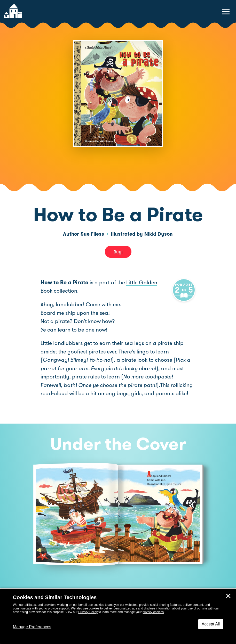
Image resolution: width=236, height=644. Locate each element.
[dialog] (118, 616)
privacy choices (153, 612)
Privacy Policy (88, 612)
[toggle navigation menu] (226, 12)
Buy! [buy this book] (118, 252)
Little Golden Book (148, 283)
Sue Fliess (92, 234)
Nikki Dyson (159, 234)
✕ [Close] (228, 596)
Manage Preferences (32, 627)
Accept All (211, 624)
